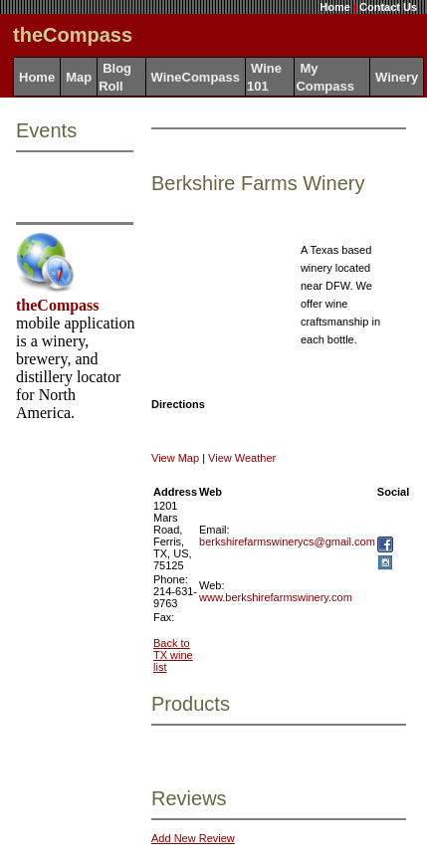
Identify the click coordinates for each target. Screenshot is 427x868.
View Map (175, 458)
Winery (397, 77)
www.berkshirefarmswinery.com (276, 597)
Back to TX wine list (173, 655)
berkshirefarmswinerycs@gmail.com (287, 542)
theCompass (58, 305)
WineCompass (196, 77)
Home (335, 7)
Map (79, 77)
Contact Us (388, 7)
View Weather (242, 458)
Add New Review (193, 838)
